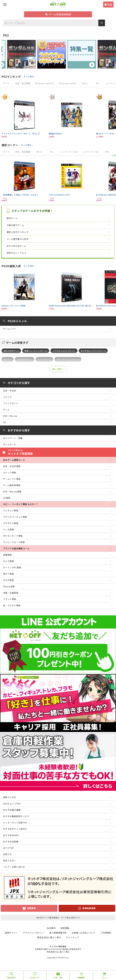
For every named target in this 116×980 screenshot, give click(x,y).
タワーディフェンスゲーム (68, 359)
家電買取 (7, 555)
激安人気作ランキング (18, 232)
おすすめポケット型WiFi (15, 829)
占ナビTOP (8, 848)
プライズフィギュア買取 (15, 517)
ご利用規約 (106, 933)
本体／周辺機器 (23, 83)
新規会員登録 (89, 908)
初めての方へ (10, 861)
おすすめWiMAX (11, 835)
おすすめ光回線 (11, 842)
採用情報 (65, 928)
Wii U (85, 83)
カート (105, 977)
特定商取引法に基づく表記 (58, 952)
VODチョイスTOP (12, 804)
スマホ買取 (8, 580)
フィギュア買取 (11, 510)
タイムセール (10, 444)
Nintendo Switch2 (45, 83)
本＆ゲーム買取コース (14, 460)
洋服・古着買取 (11, 593)
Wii (97, 83)
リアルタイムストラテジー (64, 351)
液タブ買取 (8, 574)
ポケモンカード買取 (13, 536)
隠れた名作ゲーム (11, 351)
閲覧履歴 (81, 977)
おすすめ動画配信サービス (16, 816)
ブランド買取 (10, 599)
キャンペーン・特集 (13, 438)
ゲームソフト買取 (12, 479)
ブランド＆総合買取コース (16, 548)
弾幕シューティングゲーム (36, 351)
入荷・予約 (58, 977)
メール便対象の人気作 (18, 239)
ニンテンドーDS (91, 152)
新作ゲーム (12, 218)
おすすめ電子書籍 (12, 810)
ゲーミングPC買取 (12, 567)
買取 (110, 5)
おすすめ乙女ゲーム (16, 246)
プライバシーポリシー (34, 933)
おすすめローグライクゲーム (93, 351)
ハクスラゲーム (44, 359)
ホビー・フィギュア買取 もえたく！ (21, 504)
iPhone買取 (9, 586)
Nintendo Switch (67, 83)
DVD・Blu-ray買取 (12, 492)
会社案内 (51, 928)
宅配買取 (31, 908)
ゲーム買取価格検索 (58, 14)
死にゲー (8, 359)
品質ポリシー (11, 933)
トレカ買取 (8, 529)
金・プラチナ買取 (12, 605)
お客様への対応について (84, 933)
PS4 (107, 152)
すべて (6, 83)
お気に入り (35, 977)
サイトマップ (72, 937)
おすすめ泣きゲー (25, 359)
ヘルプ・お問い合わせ (14, 867)
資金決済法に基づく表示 (49, 937)
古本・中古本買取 (12, 466)
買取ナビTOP (10, 797)
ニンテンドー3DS (69, 152)
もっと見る (29, 76)
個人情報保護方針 (58, 933)
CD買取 (7, 498)
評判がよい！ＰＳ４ (16, 253)
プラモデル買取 (11, 523)
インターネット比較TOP (15, 823)
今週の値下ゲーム (15, 225)
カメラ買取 (8, 561)
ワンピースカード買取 (14, 542)
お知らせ (7, 854)
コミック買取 (10, 473)
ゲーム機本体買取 (12, 485)
